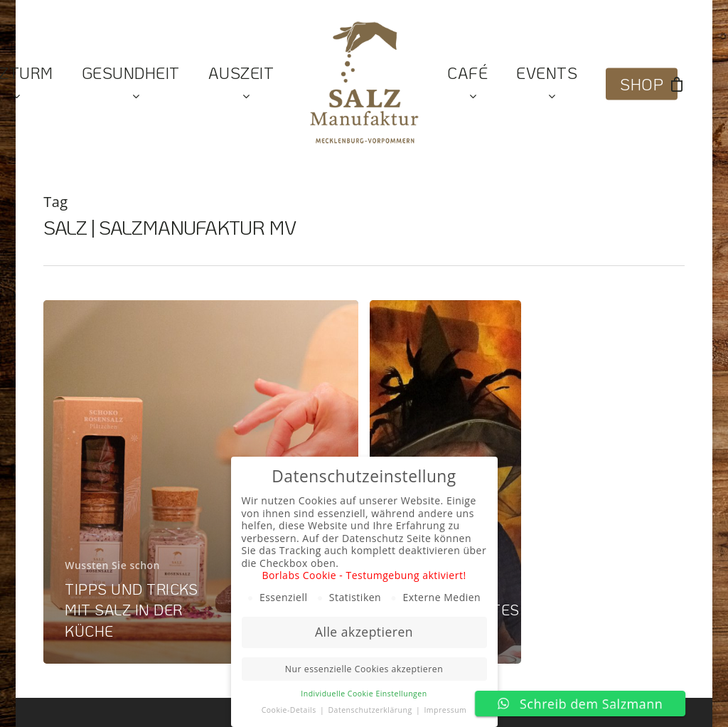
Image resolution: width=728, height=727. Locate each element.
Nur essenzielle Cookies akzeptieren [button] (364, 669)
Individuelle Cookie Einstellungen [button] (364, 694)
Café (467, 84)
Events (547, 84)
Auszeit (241, 84)
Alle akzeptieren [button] (364, 632)
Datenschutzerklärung (371, 710)
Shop (642, 84)
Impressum (445, 710)
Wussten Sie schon (112, 565)
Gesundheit (131, 84)
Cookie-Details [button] (290, 710)
